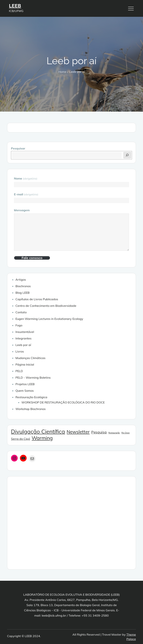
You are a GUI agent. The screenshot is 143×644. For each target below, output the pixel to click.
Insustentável (25, 332)
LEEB (15, 6)
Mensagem (22, 210)
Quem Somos (25, 391)
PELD (19, 371)
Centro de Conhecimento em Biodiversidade (46, 306)
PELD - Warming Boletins (33, 378)
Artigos (21, 280)
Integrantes (23, 338)
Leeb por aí (23, 345)
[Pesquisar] (127, 155)
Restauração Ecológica (31, 397)
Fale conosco (32, 258)
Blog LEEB (23, 293)
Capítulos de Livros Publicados (37, 299)
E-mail (26, 194)
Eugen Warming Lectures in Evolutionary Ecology (49, 319)
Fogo (19, 325)
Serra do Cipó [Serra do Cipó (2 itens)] (20, 439)
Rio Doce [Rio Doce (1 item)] (125, 433)
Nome (26, 178)
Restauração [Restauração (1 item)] (114, 433)
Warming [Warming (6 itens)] (42, 438)
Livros (20, 351)
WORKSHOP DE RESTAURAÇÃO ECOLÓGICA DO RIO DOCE (63, 402)
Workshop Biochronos (31, 409)
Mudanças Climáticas (30, 358)
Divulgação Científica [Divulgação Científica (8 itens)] (38, 431)
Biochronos (23, 286)
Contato (21, 312)
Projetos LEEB (25, 384)
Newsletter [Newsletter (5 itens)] (78, 432)
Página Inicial (25, 364)
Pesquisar (18, 148)
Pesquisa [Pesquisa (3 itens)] (99, 432)
